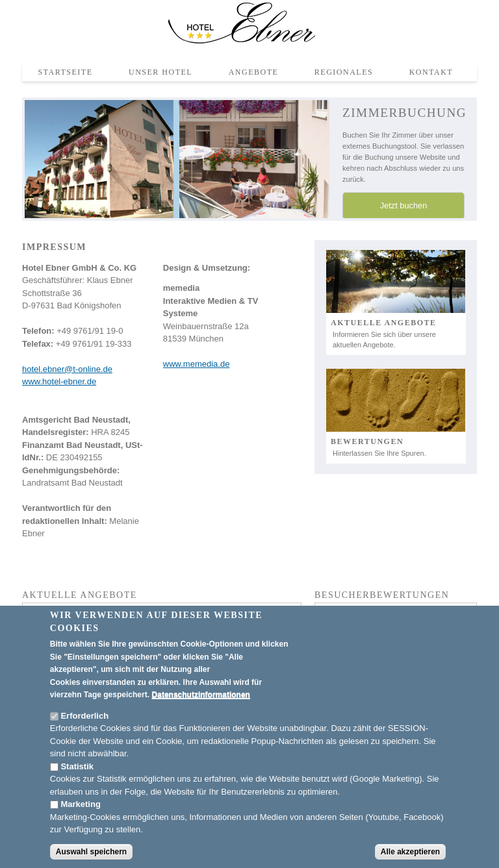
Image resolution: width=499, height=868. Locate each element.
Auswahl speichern (91, 852)
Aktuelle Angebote (384, 323)
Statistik (77, 766)
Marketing (80, 805)
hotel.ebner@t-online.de (67, 369)
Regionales (344, 72)
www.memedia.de (197, 364)
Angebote (254, 72)
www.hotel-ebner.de (59, 381)
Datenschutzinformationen (201, 695)
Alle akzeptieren (410, 852)
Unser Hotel (160, 72)
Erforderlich (84, 716)
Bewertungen (367, 441)
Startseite (66, 72)
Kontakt (431, 72)
